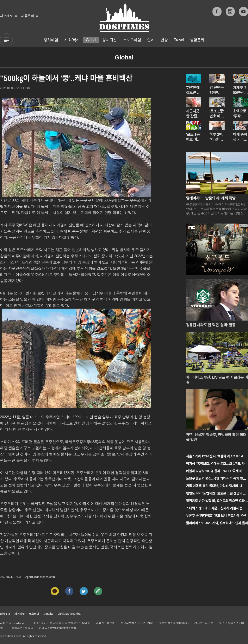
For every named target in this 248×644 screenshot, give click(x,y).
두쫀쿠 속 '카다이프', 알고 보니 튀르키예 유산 (216, 516)
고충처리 (48, 614)
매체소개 (5, 614)
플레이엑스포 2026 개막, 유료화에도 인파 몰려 (217, 523)
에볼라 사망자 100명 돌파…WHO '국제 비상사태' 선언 (216, 472)
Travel (179, 40)
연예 (151, 40)
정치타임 (51, 40)
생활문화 (197, 40)
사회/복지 (72, 40)
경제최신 (110, 40)
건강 (164, 40)
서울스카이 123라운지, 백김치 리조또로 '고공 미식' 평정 (216, 457)
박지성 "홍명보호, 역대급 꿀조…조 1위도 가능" (215, 464)
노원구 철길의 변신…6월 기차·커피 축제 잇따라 (216, 479)
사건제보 (6, 16)
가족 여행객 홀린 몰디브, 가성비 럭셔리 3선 (215, 486)
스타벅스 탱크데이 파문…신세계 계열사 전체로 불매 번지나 (216, 509)
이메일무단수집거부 (69, 614)
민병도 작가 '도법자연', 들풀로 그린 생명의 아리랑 (216, 494)
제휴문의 (27, 16)
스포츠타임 (132, 40)
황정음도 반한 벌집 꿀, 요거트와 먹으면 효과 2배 (217, 501)
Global (91, 40)
